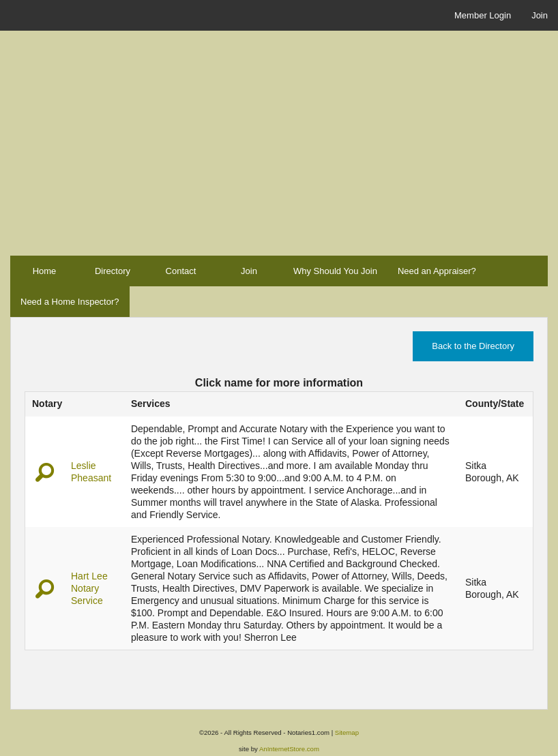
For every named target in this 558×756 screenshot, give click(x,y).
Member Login (483, 15)
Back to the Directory (473, 346)
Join (540, 15)
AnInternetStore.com (289, 749)
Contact (181, 271)
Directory (113, 271)
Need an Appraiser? (437, 271)
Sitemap (347, 732)
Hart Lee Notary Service (89, 588)
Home (45, 271)
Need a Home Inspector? (70, 302)
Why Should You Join (335, 271)
